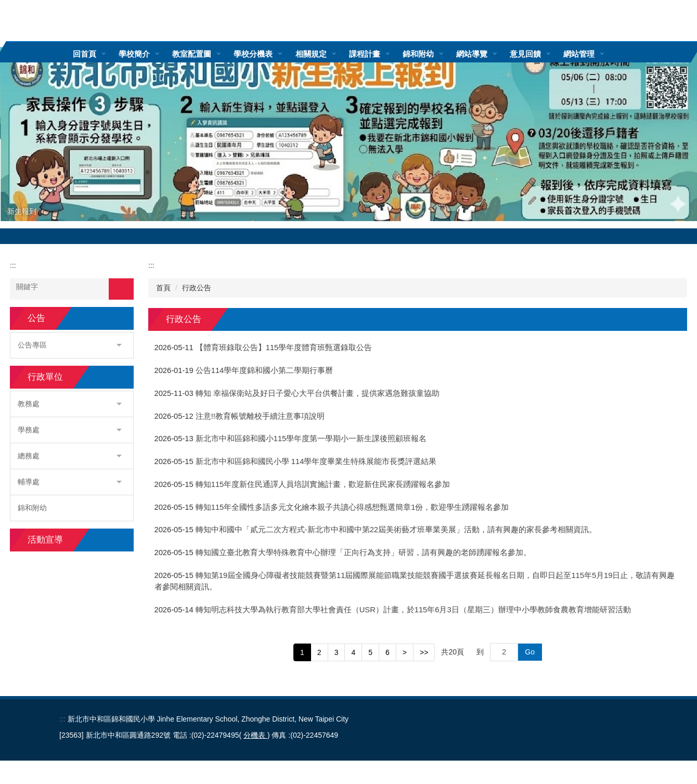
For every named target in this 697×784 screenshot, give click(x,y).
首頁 (163, 288)
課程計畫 (380, 54)
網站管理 (594, 54)
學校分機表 (269, 54)
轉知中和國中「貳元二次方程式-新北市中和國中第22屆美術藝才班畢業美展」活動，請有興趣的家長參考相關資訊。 (401, 530)
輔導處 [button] (70, 482)
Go (530, 652)
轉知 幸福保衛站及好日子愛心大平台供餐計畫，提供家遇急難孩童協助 (318, 393)
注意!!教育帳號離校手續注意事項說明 (260, 416)
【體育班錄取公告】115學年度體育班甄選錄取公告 (284, 348)
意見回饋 (540, 54)
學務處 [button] (70, 430)
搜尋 (121, 289)
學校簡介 (150, 54)
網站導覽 (487, 54)
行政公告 (197, 288)
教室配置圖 (207, 54)
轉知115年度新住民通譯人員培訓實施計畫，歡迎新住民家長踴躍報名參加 (323, 484)
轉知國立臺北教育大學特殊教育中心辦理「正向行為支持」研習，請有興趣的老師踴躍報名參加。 (363, 552)
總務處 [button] (70, 456)
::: (62, 54)
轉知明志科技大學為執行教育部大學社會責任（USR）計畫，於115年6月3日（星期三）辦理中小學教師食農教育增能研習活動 (413, 610)
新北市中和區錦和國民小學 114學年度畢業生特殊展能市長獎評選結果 (316, 461)
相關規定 (326, 54)
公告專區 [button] (70, 345)
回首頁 (100, 54)
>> (424, 652)
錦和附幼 (433, 54)
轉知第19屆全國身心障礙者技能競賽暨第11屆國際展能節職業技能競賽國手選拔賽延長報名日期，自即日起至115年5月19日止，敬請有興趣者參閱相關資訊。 (415, 581)
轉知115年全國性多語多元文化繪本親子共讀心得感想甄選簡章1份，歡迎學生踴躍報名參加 (352, 507)
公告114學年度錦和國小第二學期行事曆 (264, 370)
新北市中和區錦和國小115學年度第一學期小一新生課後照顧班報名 (311, 439)
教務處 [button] (70, 404)
